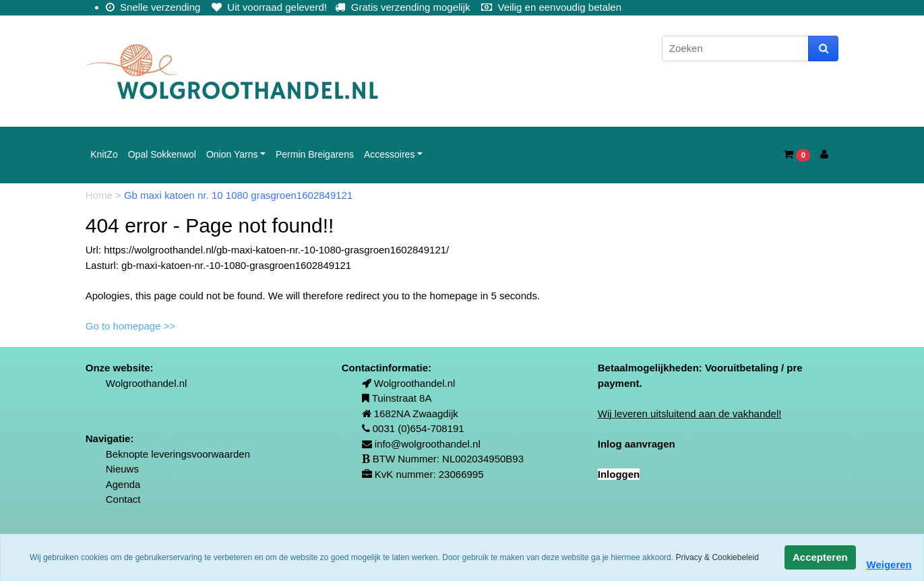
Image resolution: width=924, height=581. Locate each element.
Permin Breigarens (315, 154)
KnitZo (104, 154)
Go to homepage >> (130, 326)
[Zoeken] (735, 49)
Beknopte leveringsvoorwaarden (178, 454)
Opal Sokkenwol (162, 154)
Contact (123, 499)
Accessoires (389, 154)
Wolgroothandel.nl (147, 383)
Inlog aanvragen (637, 444)
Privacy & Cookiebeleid (717, 557)
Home (100, 195)
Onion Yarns (232, 154)
